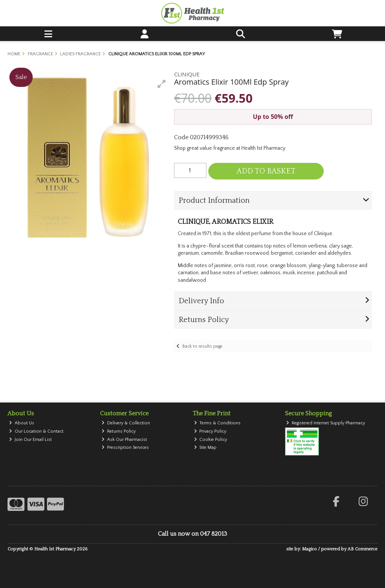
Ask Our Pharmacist (124, 440)
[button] (162, 84)
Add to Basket (266, 171)
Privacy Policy (210, 431)
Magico (309, 549)
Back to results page (202, 346)
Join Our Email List (30, 440)
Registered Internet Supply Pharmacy (326, 423)
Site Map (205, 447)
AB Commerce (362, 549)
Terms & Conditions (218, 423)
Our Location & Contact (36, 431)
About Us (22, 423)
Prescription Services (125, 447)
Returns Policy (119, 431)
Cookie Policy (211, 440)
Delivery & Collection (126, 423)
